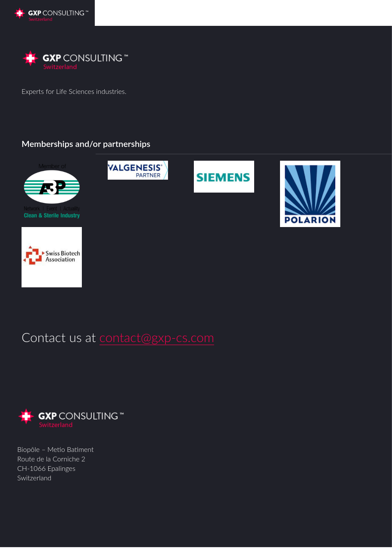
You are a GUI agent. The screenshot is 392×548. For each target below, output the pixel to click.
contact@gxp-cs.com (157, 337)
